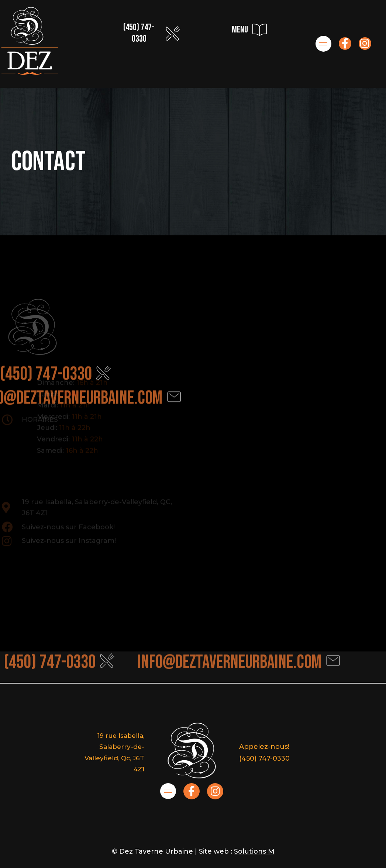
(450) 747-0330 (139, 33)
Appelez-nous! (264, 747)
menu (240, 30)
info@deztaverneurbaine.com (229, 654)
